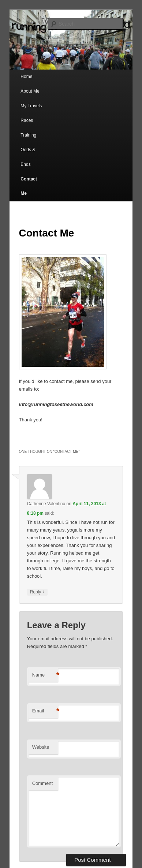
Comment (42, 783)
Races (27, 120)
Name (45, 675)
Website (41, 747)
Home (26, 77)
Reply (37, 592)
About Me (30, 91)
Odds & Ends (28, 157)
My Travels (31, 106)
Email (45, 711)
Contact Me (29, 186)
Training (28, 135)
